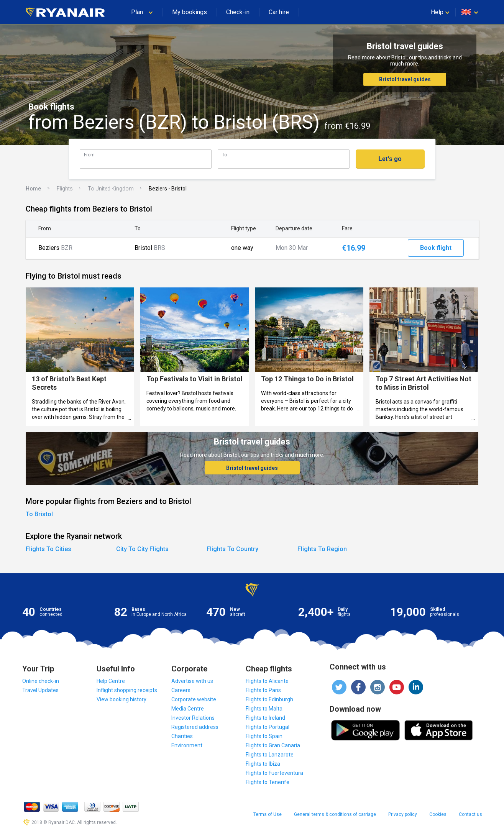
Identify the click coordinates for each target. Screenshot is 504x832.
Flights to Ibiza (263, 764)
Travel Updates (40, 690)
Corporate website (194, 699)
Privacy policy (403, 814)
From (89, 155)
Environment (187, 745)
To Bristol (39, 514)
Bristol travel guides (405, 79)
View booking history (121, 699)
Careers (181, 690)
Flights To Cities (48, 549)
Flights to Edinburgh (269, 699)
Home (33, 189)
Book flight (436, 248)
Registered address (195, 727)
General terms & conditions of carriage (335, 814)
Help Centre (111, 681)
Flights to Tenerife (268, 782)
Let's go (390, 159)
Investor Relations (193, 718)
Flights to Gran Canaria (273, 745)
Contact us (470, 814)
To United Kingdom (111, 189)
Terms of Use (268, 814)
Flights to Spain (264, 736)
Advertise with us (192, 681)
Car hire (279, 12)
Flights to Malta (264, 709)
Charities (182, 736)
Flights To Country (232, 549)
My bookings (190, 12)
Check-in (238, 12)
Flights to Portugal (268, 727)
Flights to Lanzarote (270, 755)
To (224, 155)
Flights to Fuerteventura (274, 773)
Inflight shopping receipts (127, 690)
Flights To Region (322, 549)
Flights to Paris (263, 690)
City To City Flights (142, 549)
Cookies (438, 814)
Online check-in (41, 681)
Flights (65, 189)
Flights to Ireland (265, 718)
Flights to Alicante (267, 681)
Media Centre (188, 709)
